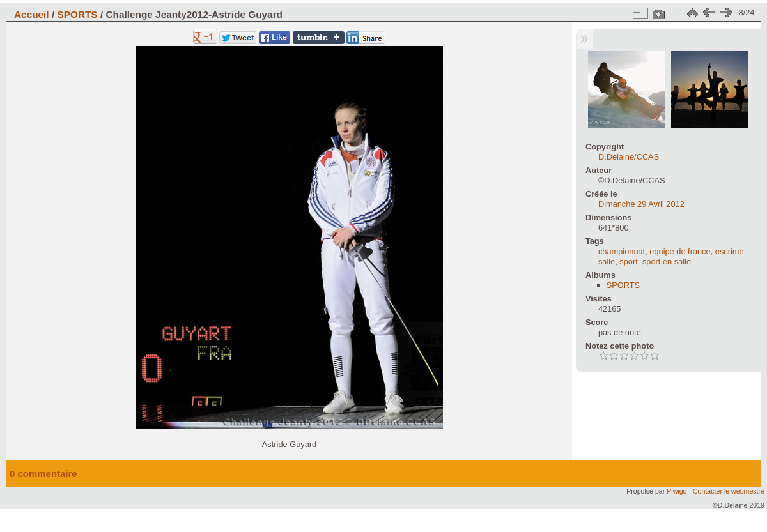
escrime (730, 251)
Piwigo (677, 491)
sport (628, 262)
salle (607, 262)
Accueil (32, 14)
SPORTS (77, 14)
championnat (622, 251)
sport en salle (667, 262)
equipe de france (680, 251)
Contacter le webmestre (729, 491)
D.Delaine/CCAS (629, 157)
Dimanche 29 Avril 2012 (641, 204)
